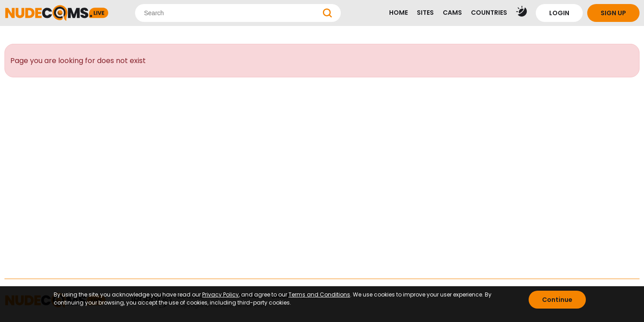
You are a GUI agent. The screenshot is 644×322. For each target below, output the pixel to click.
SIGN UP (613, 13)
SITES (425, 13)
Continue (557, 300)
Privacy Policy (220, 294)
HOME (398, 13)
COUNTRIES (489, 13)
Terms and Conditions (319, 294)
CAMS (452, 13)
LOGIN (559, 13)
